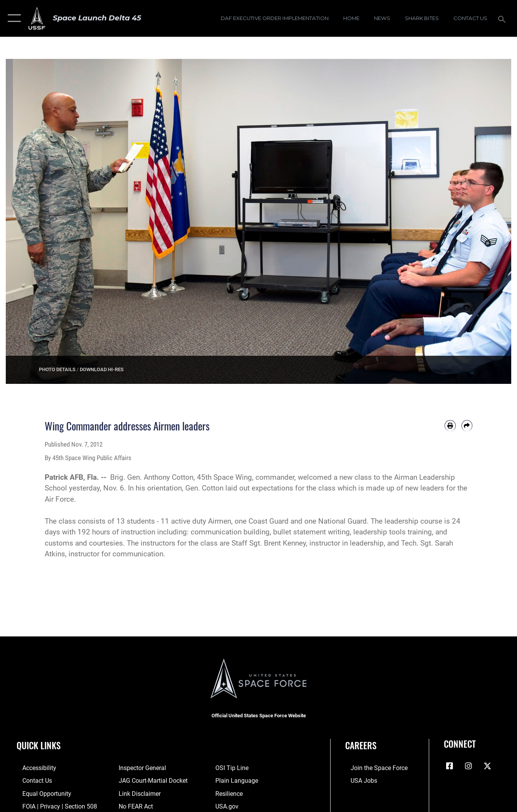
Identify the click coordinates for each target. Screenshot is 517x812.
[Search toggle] (503, 18)
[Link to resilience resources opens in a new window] (231, 793)
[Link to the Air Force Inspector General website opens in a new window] (140, 768)
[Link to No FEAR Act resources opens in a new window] (134, 805)
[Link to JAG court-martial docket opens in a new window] (150, 780)
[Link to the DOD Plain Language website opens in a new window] (237, 780)
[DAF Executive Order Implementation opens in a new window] (275, 18)
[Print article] (450, 425)
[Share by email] (467, 425)
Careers (361, 745)
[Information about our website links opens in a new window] (137, 793)
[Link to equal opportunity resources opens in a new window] (39, 793)
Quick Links (39, 745)
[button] (13, 18)
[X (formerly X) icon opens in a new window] (487, 766)
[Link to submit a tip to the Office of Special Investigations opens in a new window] (233, 768)
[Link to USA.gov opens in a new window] (228, 805)
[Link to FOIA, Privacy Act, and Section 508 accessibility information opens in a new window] (52, 805)
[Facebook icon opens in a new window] (450, 766)
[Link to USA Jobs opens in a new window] (358, 780)
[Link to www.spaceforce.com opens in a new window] (372, 768)
